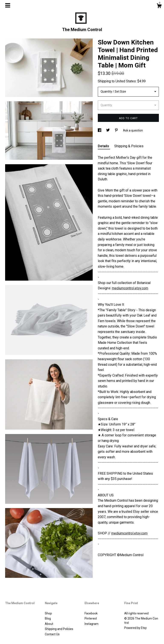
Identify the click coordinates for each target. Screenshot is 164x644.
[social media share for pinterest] (117, 130)
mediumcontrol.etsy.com (130, 288)
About (49, 624)
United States (126, 81)
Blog (48, 618)
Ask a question (133, 130)
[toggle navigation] (8, 5)
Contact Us (52, 634)
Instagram (92, 624)
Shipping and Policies (59, 629)
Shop (48, 613)
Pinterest (91, 618)
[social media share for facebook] (100, 130)
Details (104, 146)
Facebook (91, 613)
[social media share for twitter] (108, 130)
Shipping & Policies (129, 146)
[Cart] (159, 6)
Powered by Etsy (135, 628)
